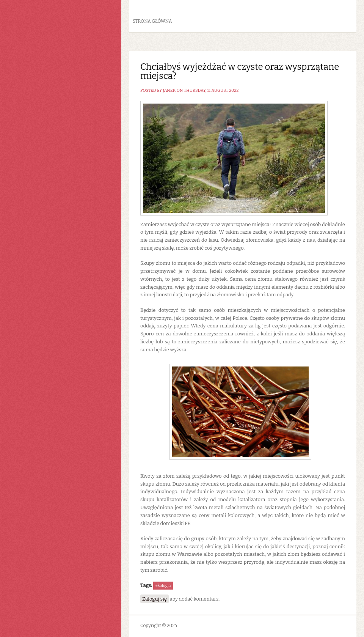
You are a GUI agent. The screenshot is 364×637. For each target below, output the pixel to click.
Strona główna (152, 21)
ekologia (163, 586)
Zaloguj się (155, 599)
